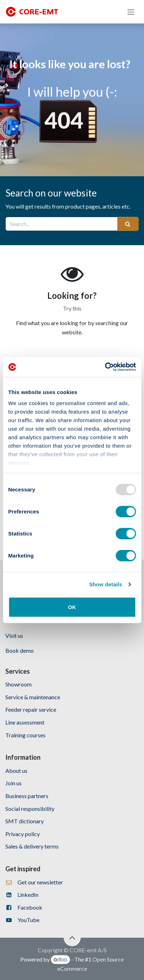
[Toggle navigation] (131, 12)
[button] (72, 938)
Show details (106, 584)
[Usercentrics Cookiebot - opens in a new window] (105, 367)
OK (72, 607)
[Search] (128, 224)
